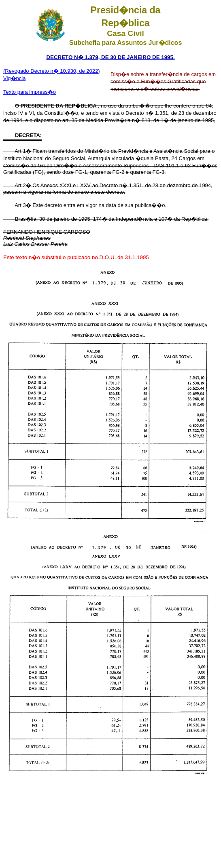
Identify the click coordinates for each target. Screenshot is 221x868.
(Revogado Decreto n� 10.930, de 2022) (52, 71)
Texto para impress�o (30, 92)
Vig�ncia (14, 78)
